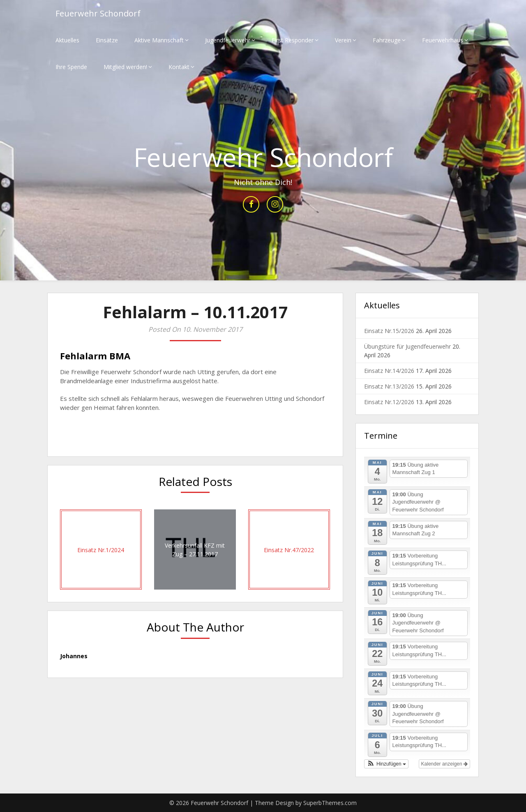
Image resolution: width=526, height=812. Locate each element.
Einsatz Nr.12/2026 (389, 402)
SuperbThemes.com (330, 803)
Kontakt (179, 67)
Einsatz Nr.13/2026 (389, 386)
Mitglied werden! (125, 67)
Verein (343, 40)
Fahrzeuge (387, 40)
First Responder (293, 40)
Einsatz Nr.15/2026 (389, 331)
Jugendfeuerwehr (228, 40)
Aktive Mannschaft (159, 40)
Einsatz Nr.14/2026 (389, 371)
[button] (386, 764)
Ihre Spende (71, 67)
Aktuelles (67, 40)
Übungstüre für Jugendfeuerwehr (407, 346)
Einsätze (107, 40)
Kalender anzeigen (444, 764)
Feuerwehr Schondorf (98, 13)
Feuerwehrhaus (443, 40)
